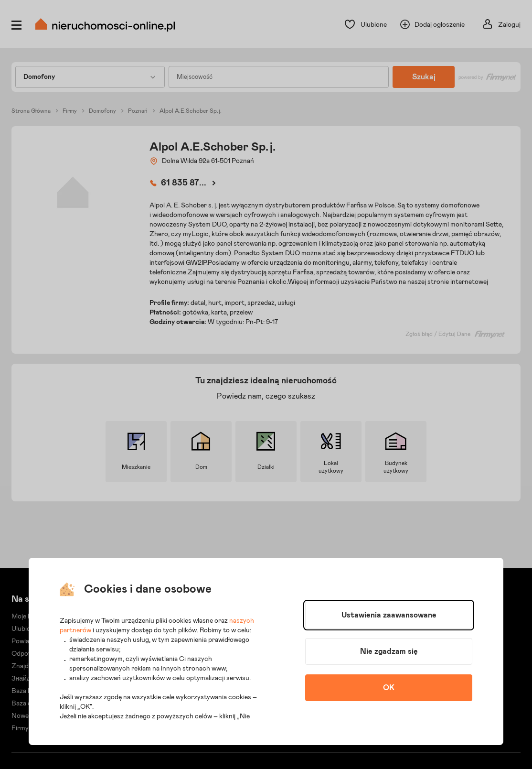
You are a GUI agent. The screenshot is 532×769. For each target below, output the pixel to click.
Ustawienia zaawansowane (389, 615)
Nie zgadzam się (389, 651)
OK (389, 688)
